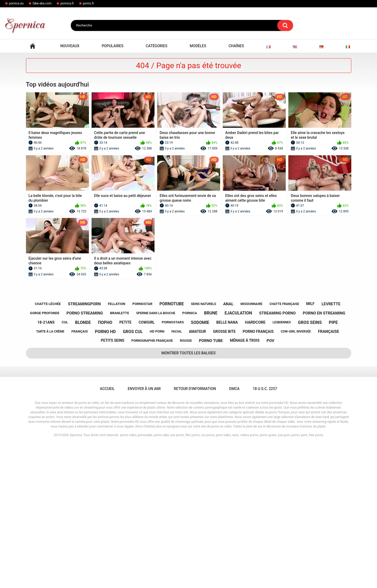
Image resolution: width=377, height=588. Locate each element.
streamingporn (84, 447)
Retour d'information (195, 531)
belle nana (227, 465)
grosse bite (224, 474)
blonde (83, 465)
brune (211, 456)
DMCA (234, 531)
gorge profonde (45, 456)
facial (177, 474)
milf (310, 447)
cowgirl (147, 465)
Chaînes (236, 189)
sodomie (200, 465)
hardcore (255, 465)
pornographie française (152, 483)
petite (125, 465)
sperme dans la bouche (156, 456)
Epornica (76, 578)
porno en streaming (324, 456)
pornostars (173, 465)
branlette (120, 456)
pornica (190, 456)
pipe (333, 465)
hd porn (157, 474)
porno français (258, 474)
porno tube (211, 483)
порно (105, 465)
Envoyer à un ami (144, 531)
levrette (331, 447)
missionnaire (252, 447)
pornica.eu (16, 3)
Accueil (33, 189)
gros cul (133, 474)
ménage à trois (245, 483)
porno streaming (85, 456)
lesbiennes (282, 465)
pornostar (142, 447)
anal (228, 447)
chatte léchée (48, 447)
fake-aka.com (42, 3)
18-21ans (46, 465)
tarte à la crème (50, 474)
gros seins (310, 465)
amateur (197, 474)
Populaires (113, 189)
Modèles (198, 189)
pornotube (172, 447)
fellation (117, 447)
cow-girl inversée (296, 474)
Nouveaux (70, 189)
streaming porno (277, 456)
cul (65, 465)
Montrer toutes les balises (188, 496)
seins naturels (204, 447)
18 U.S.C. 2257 (265, 531)
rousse (186, 483)
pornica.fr (67, 3)
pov (270, 483)
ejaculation (238, 456)
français (79, 474)
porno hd (105, 474)
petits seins (112, 483)
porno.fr (89, 3)
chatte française (284, 447)
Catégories (157, 189)
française (328, 474)
